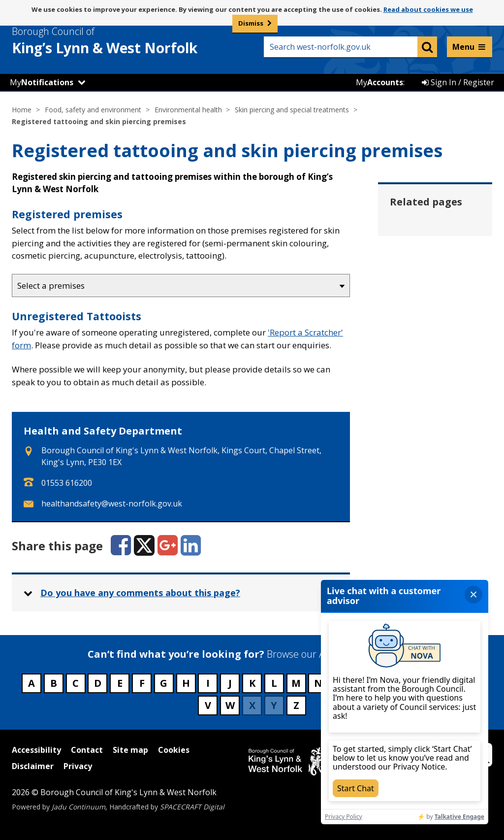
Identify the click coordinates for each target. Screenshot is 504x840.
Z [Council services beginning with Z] (296, 705)
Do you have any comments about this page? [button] (140, 593)
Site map (130, 750)
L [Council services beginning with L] (274, 683)
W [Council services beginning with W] (230, 705)
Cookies (174, 750)
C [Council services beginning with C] (76, 683)
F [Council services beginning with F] (142, 683)
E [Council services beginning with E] (120, 683)
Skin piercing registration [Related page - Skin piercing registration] (431, 320)
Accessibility (36, 750)
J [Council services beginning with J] (230, 683)
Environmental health (188, 110)
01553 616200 (67, 483)
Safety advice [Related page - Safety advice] (431, 284)
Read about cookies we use (428, 9)
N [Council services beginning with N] (318, 683)
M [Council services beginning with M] (296, 683)
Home (22, 110)
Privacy (78, 766)
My (42, 82)
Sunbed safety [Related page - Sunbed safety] (434, 357)
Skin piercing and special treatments (292, 110)
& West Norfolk (123, 41)
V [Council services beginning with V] (208, 705)
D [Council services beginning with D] (98, 683)
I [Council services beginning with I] (208, 683)
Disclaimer (33, 766)
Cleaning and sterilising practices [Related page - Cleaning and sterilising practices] (431, 241)
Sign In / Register (458, 82)
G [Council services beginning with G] (164, 683)
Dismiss (251, 23)
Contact (87, 750)
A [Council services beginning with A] (31, 683)
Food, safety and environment (93, 110)
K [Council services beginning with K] (252, 683)
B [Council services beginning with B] (54, 683)
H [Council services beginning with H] (186, 683)
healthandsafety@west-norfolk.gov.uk (112, 504)
